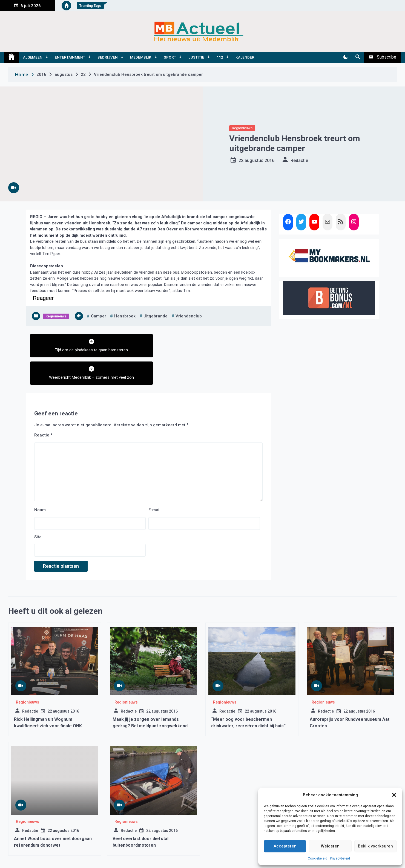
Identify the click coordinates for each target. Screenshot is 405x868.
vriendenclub (189, 316)
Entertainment (70, 57)
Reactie (43, 408)
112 (220, 57)
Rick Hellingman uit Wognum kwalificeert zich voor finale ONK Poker (48, 698)
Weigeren (330, 846)
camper (99, 316)
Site (38, 510)
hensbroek (125, 316)
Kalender (245, 57)
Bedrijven (108, 57)
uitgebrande (156, 316)
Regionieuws (242, 128)
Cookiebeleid (318, 858)
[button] (394, 795)
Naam (40, 482)
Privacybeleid (340, 858)
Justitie (196, 57)
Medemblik (141, 57)
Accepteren (285, 846)
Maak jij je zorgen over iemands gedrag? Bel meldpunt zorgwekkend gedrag (150, 698)
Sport (170, 57)
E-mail (154, 482)
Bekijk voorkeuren (375, 846)
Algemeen (33, 57)
